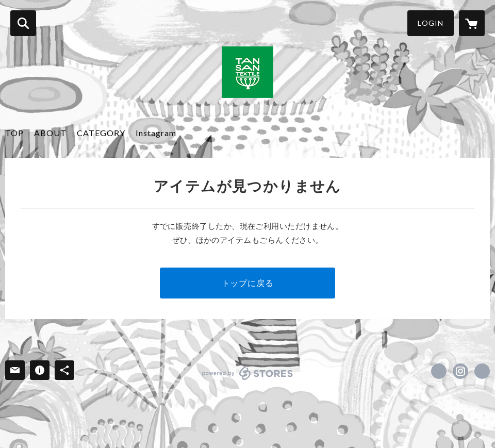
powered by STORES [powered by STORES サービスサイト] (248, 373)
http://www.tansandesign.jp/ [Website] (482, 371)
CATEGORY (101, 133)
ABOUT (50, 133)
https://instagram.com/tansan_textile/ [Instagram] (460, 371)
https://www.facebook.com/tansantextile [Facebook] (439, 371)
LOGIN (431, 23)
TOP (14, 133)
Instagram (156, 133)
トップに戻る (248, 283)
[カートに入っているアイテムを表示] (472, 23)
